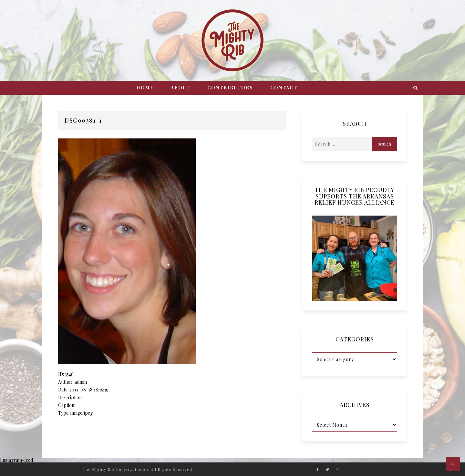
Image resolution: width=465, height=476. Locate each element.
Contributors (230, 88)
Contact (284, 88)
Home (145, 88)
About (181, 88)
